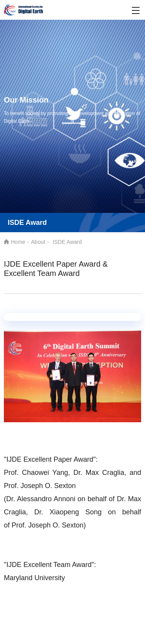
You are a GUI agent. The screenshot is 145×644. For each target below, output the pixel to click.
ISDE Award (67, 242)
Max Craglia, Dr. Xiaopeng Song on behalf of (72, 512)
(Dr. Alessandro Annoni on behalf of (66, 499)
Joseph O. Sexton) (57, 525)
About (38, 242)
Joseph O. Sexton (48, 486)
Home (18, 242)
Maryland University (34, 578)
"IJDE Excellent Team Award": (50, 565)
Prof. (20, 525)
